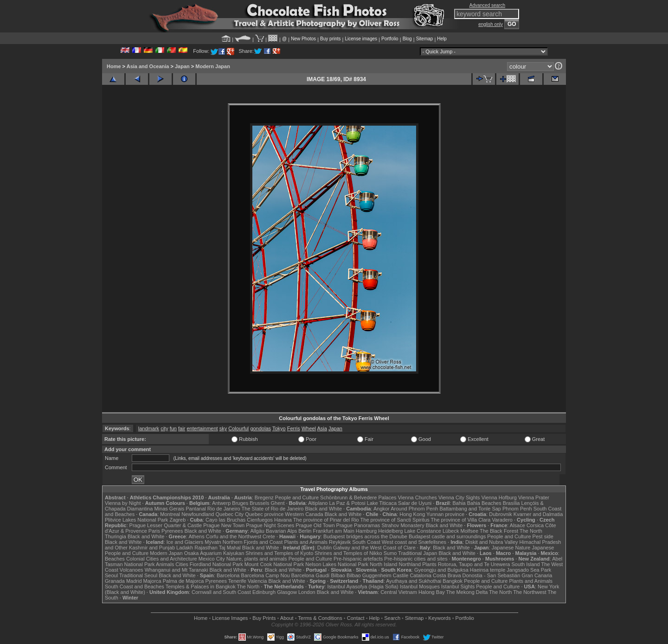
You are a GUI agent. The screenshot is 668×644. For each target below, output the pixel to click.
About (287, 618)
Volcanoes (132, 570)
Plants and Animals (306, 542)
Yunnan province (445, 514)
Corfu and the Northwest (234, 536)
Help (442, 39)
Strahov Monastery (403, 525)
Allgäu (257, 531)
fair (182, 428)
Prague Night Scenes (270, 525)
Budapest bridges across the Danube (365, 536)
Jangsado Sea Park (529, 570)
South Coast (366, 542)
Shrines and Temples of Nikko (348, 553)
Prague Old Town (315, 525)
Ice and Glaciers (185, 542)
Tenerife (237, 581)
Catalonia (420, 575)
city (164, 428)
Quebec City (230, 514)
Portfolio (390, 39)
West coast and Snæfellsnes (414, 542)
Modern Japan (213, 66)
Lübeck (451, 531)
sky (223, 428)
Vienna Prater (534, 497)
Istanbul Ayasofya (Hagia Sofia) (363, 587)
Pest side (543, 536)
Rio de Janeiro (224, 509)
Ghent (278, 503)
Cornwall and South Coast (221, 592)
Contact (356, 618)
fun (173, 428)
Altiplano (318, 503)
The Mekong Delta (467, 592)
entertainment (202, 428)
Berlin (305, 531)
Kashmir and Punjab (152, 548)
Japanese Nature (511, 548)
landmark (149, 428)
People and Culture (297, 497)
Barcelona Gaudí (311, 575)
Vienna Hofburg (499, 497)
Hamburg (366, 531)
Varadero (502, 520)
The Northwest (530, 592)
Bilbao (338, 575)
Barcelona (228, 575)
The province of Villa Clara (461, 520)
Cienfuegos (260, 520)
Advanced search (487, 5)
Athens (196, 536)
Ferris (294, 428)
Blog (407, 39)
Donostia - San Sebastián (491, 575)
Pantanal (196, 509)
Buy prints (330, 39)
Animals (165, 564)
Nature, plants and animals (257, 559)
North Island (383, 564)
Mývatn (213, 542)
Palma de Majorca (183, 581)
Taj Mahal (230, 548)
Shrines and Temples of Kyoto (279, 553)
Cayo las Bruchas (225, 520)
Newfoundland (198, 514)
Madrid (134, 581)
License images (361, 39)
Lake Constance (423, 531)
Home (114, 66)
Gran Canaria (537, 575)
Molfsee (470, 531)
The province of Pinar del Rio (326, 520)
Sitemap (425, 39)
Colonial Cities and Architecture (162, 559)
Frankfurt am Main (334, 531)
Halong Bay (432, 592)
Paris (154, 531)
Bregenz (264, 497)
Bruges (240, 503)
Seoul (111, 575)
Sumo (390, 553)
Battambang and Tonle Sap (470, 509)
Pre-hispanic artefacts (358, 559)
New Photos (303, 39)
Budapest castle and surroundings (447, 536)
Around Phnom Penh (414, 509)
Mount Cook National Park (274, 564)
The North (531, 531)
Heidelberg (390, 531)
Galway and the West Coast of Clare (374, 548)
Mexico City (212, 559)
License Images (230, 618)
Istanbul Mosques (420, 587)
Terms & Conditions (320, 618)
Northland (410, 564)
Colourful (238, 428)
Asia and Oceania (148, 66)
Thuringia (116, 536)
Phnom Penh (517, 509)
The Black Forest (499, 531)
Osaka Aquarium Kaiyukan (214, 553)
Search (392, 618)
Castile (401, 575)
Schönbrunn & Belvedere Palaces (358, 497)
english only (491, 24)
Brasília (511, 503)
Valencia (257, 581)
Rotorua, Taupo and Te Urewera (474, 564)
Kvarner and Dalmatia (538, 514)
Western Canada (304, 514)
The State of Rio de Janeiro (273, 509)
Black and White (324, 509)
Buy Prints (264, 618)
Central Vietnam (399, 592)
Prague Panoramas (358, 525)
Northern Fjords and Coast (253, 542)
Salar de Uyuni (415, 503)
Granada (115, 581)
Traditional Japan (417, 553)
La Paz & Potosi (347, 503)
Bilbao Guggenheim (369, 575)
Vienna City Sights (459, 497)
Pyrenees (172, 531)
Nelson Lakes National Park (337, 564)
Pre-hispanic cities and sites (416, 559)
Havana (283, 520)
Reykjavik (340, 542)
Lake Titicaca (382, 503)
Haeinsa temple (488, 570)
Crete (269, 536)
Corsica (535, 525)
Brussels (259, 503)
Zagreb (177, 520)
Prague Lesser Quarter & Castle (166, 525)
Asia (322, 428)
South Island (526, 564)
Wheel (309, 428)
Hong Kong (412, 514)
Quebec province (264, 514)
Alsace (517, 525)
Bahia (459, 503)
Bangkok (453, 581)
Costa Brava (447, 575)
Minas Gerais (169, 509)
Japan (182, 66)
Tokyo (279, 428)
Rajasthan (206, 548)
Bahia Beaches (484, 503)
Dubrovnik (501, 514)
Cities (182, 564)
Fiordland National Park (216, 564)
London (307, 592)
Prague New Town (224, 525)
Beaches (115, 559)
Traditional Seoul (138, 575)
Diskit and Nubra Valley (492, 542)
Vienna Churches (417, 497)
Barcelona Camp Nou (266, 575)
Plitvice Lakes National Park (136, 520)
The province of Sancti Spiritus (395, 520)
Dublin (324, 548)
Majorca (152, 581)
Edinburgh (264, 592)
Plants (429, 564)
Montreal (170, 514)
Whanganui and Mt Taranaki (177, 570)
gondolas (260, 428)
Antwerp (221, 503)
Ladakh (185, 548)
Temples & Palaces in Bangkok (201, 587)
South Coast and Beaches (135, 587)
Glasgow (287, 592)
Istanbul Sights (458, 587)
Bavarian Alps (281, 531)
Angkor (382, 509)
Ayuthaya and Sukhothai (414, 581)
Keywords (439, 618)
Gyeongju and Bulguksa (441, 570)
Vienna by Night (123, 503)
